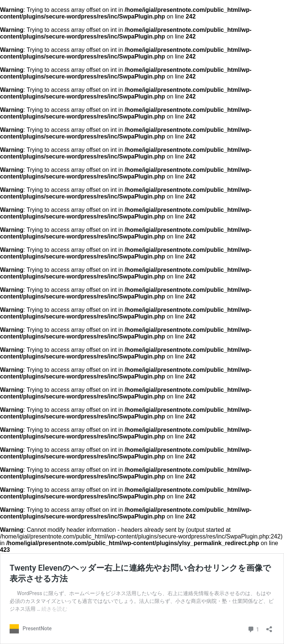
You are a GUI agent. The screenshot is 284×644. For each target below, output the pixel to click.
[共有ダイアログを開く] (269, 626)
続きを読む (54, 609)
